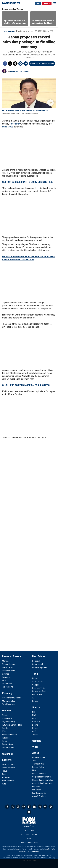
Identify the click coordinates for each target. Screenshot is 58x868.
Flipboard (29, 807)
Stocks (5, 715)
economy (15, 124)
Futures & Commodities (12, 725)
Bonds (5, 728)
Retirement (7, 684)
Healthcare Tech (39, 691)
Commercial (37, 664)
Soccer (35, 728)
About (36, 753)
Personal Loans (9, 671)
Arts (4, 784)
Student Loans (8, 664)
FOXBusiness (25, 72)
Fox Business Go (39, 793)
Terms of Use (38, 764)
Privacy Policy (38, 767)
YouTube (24, 807)
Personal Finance (12, 656)
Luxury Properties (40, 667)
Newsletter (45, 807)
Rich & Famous (8, 768)
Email (26, 64)
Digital (35, 678)
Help (29, 838)
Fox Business (11, 3)
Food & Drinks (8, 781)
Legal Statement (33, 851)
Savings (6, 674)
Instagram (18, 807)
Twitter (10, 64)
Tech (35, 674)
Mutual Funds (8, 748)
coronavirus (8, 127)
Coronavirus (10, 31)
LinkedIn (34, 807)
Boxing (35, 725)
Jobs (34, 761)
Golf (34, 731)
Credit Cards (7, 667)
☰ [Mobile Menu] (55, 3)
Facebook (5, 64)
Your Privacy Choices (29, 834)
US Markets (7, 718)
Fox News (36, 787)
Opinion (37, 741)
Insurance (6, 677)
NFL (34, 712)
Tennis (35, 735)
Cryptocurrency (9, 722)
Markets (7, 711)
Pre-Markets (8, 744)
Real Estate (38, 656)
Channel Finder (39, 757)
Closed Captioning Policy (43, 780)
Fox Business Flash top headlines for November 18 (25, 110)
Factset (18, 849)
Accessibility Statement (42, 783)
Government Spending (12, 698)
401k (4, 680)
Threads (15, 64)
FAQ (34, 770)
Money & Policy (9, 701)
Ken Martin (14, 72)
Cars (4, 774)
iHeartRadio (29, 812)
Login (38, 3)
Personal (36, 661)
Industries (6, 738)
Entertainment (8, 764)
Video (35, 747)
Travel (5, 771)
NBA (34, 715)
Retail (5, 741)
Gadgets (36, 685)
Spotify (51, 807)
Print (20, 64)
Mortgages (7, 661)
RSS (40, 807)
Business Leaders (10, 735)
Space (35, 701)
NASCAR (36, 722)
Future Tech (37, 695)
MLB (34, 718)
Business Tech (38, 688)
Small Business (9, 704)
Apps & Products (39, 796)
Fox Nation (37, 790)
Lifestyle (7, 760)
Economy (7, 693)
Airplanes (6, 777)
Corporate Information (42, 777)
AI (33, 698)
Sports (36, 707)
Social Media (38, 682)
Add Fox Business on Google (43, 63)
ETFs (4, 731)
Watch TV (47, 3)
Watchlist (7, 754)
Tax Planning (8, 687)
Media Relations (39, 774)
